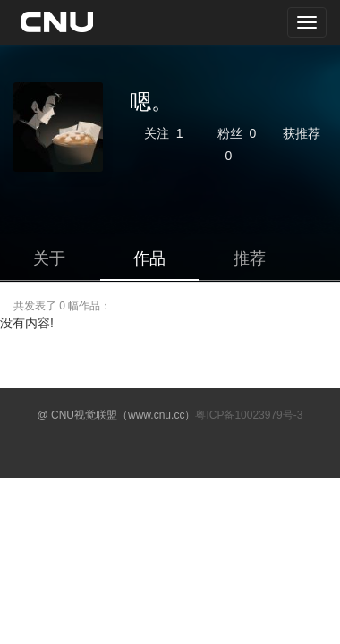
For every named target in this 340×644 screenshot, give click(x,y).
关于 (49, 258)
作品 (149, 258)
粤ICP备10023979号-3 (249, 415)
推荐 (250, 258)
